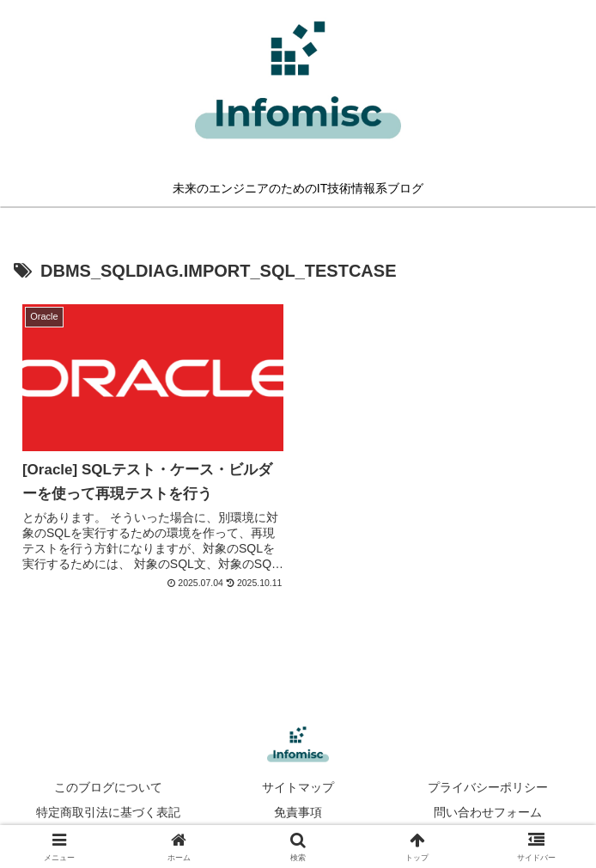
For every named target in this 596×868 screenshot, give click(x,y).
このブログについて (108, 787)
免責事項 (298, 812)
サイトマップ (298, 787)
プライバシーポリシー (488, 787)
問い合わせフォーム (488, 812)
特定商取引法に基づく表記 (108, 812)
